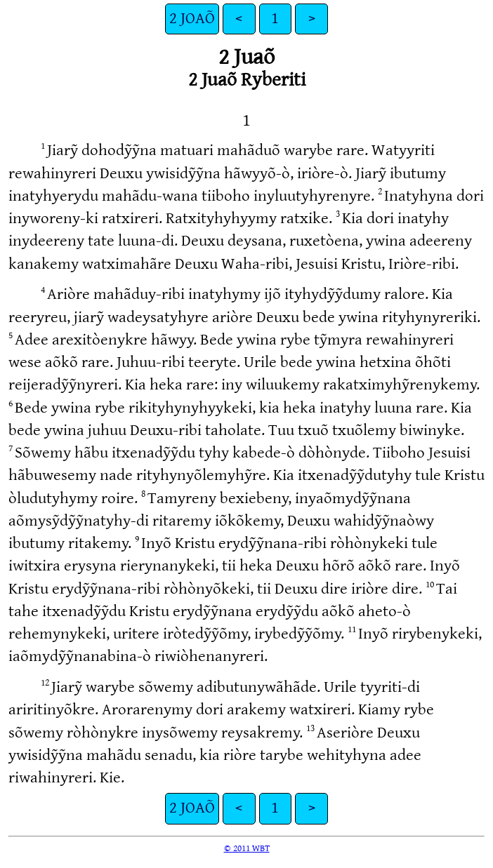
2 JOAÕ (192, 19)
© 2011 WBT (247, 848)
